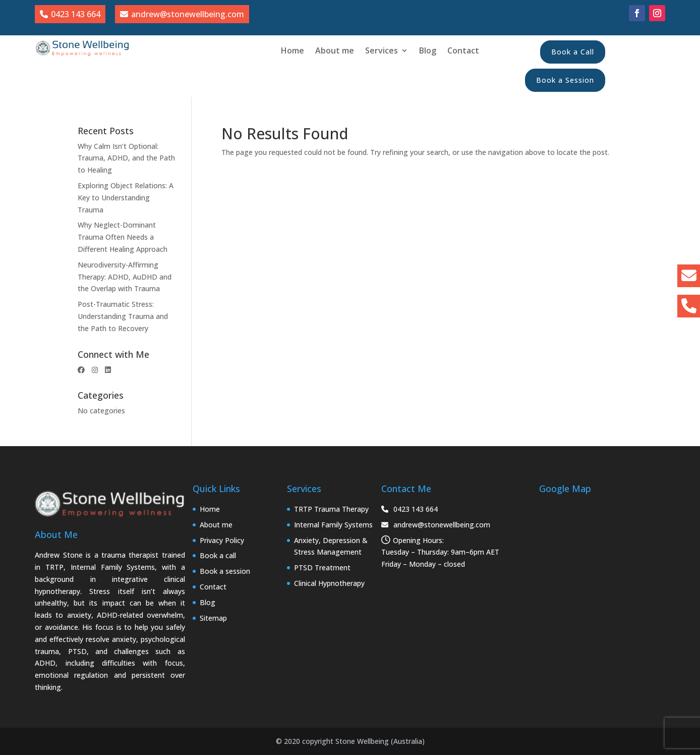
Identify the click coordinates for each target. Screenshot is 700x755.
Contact (463, 51)
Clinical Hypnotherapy (329, 583)
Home (293, 51)
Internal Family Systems (333, 525)
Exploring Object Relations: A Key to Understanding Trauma (126, 198)
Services (382, 51)
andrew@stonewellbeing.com (436, 525)
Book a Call (573, 52)
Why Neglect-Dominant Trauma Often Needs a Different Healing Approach (123, 237)
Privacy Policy (222, 540)
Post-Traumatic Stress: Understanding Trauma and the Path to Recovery (123, 316)
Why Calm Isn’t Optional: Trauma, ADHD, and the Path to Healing (126, 158)
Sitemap (213, 618)
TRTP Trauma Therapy (331, 509)
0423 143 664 (410, 509)
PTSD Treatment (322, 568)
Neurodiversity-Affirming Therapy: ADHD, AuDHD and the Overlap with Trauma (125, 277)
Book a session (225, 571)
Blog (428, 51)
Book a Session (565, 80)
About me (335, 51)
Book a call (218, 555)
